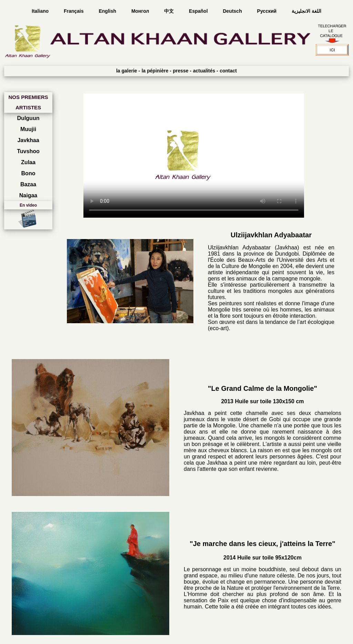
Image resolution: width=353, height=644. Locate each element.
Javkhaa (28, 140)
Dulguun (28, 118)
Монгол (141, 11)
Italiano (41, 11)
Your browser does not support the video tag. (194, 156)
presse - (182, 71)
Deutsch (233, 11)
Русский (268, 11)
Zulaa (28, 162)
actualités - (206, 71)
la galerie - (128, 71)
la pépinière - (157, 71)
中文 (170, 11)
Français (74, 11)
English (108, 11)
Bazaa (28, 184)
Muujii (28, 129)
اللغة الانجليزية (306, 11)
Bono (28, 173)
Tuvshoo (28, 151)
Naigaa (28, 195)
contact (228, 71)
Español (199, 11)
